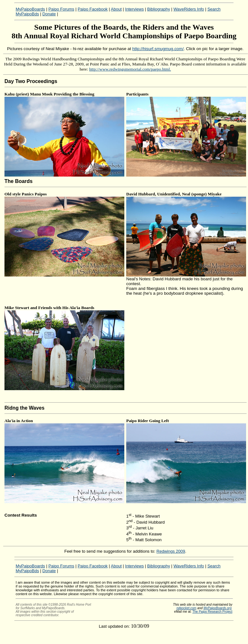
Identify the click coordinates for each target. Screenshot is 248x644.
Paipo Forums (61, 9)
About (116, 9)
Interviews (134, 9)
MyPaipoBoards (30, 9)
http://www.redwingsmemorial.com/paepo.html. (130, 69)
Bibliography (159, 9)
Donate (49, 14)
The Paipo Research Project (212, 612)
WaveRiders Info (189, 9)
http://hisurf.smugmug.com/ (158, 49)
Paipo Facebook (93, 9)
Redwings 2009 (171, 551)
